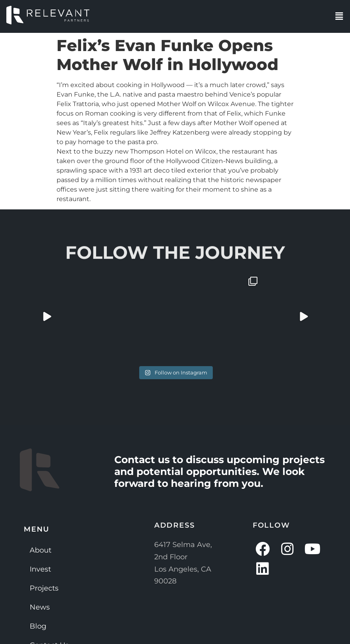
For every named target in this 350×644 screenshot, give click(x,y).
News (40, 607)
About (41, 550)
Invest (40, 569)
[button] (339, 16)
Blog (38, 626)
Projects (44, 588)
